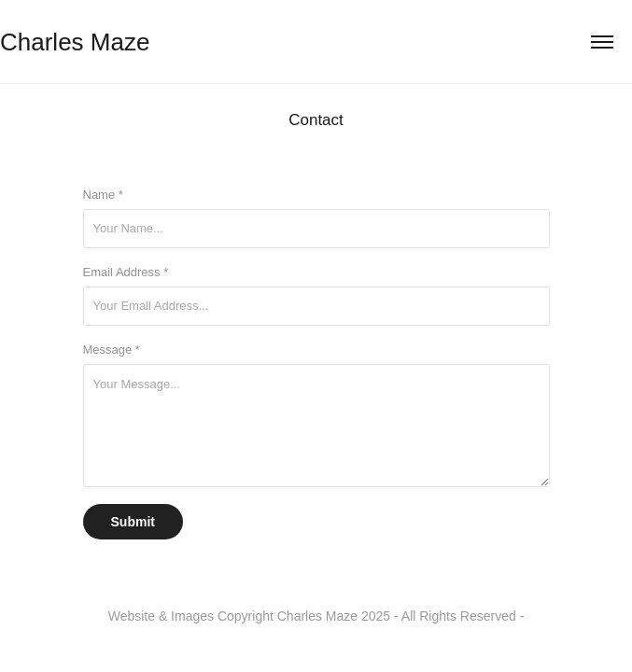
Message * (112, 350)
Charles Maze (75, 42)
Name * (103, 195)
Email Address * (126, 272)
